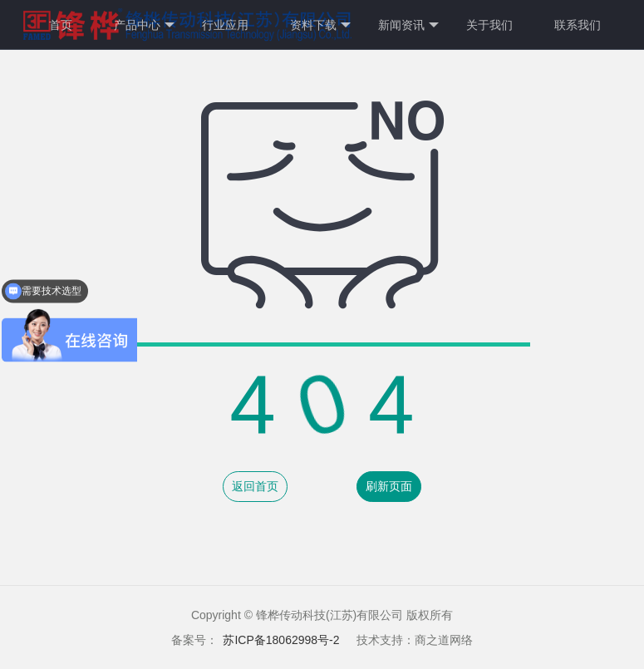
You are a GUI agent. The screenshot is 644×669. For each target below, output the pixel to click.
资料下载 (320, 25)
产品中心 (144, 25)
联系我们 (578, 25)
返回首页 (255, 486)
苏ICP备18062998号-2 (281, 640)
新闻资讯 (408, 25)
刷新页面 (389, 486)
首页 (61, 25)
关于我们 (489, 25)
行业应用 (225, 25)
